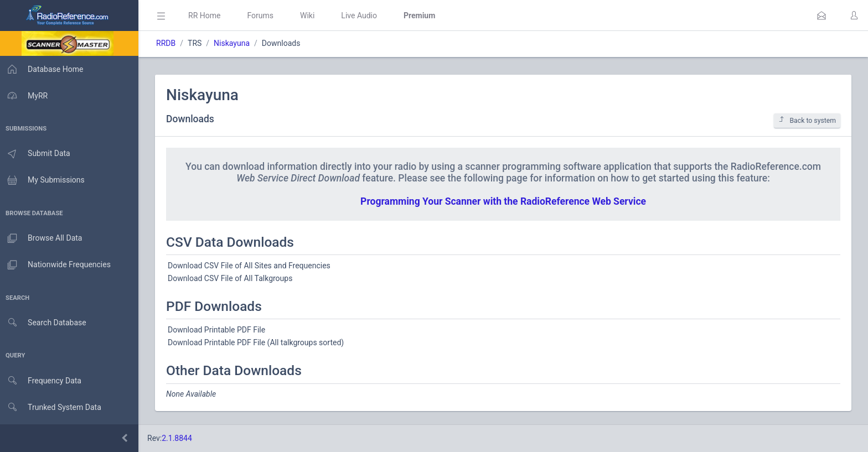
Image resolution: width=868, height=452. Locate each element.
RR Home (208, 15)
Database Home (43, 69)
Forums (263, 15)
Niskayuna (235, 43)
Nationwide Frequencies (57, 265)
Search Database (45, 323)
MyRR (25, 96)
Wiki (311, 15)
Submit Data (37, 154)
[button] (821, 15)
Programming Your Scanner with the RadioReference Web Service (505, 201)
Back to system (807, 120)
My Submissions (44, 180)
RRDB (169, 43)
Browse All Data (43, 238)
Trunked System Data (52, 407)
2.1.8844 (180, 438)
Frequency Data (42, 381)
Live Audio (362, 15)
